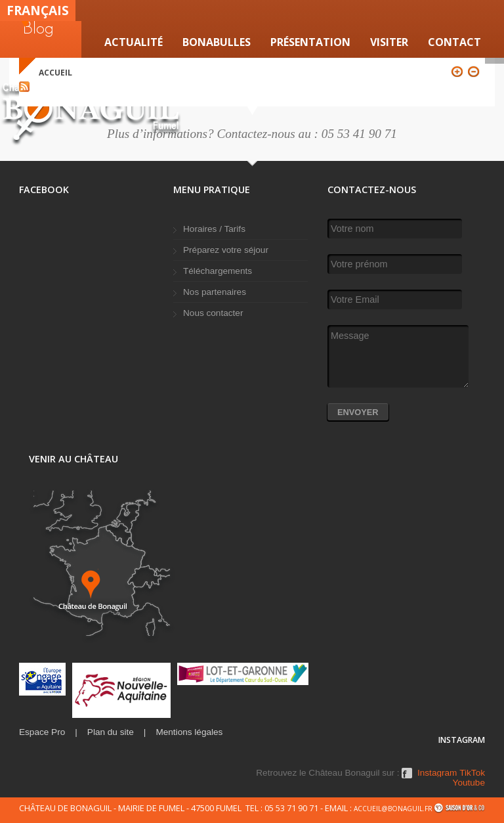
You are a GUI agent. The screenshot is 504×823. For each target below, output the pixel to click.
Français (38, 10)
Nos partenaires (215, 292)
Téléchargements (218, 271)
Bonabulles (217, 42)
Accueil (55, 73)
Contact (454, 42)
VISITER (389, 42)
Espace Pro (42, 732)
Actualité (134, 42)
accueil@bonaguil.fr (393, 809)
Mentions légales (189, 732)
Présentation (310, 42)
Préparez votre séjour (226, 250)
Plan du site (111, 732)
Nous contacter (213, 313)
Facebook (407, 778)
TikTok (472, 773)
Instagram (437, 773)
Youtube (469, 783)
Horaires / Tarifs (214, 229)
